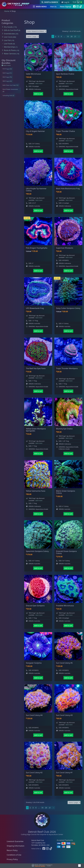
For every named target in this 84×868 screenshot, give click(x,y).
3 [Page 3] (59, 36)
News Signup (65, 7)
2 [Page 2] (56, 36)
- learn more (38, 83)
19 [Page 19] (68, 36)
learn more (6, 65)
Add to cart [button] (38, 94)
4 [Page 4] (61, 36)
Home (7, 11)
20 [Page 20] (72, 36)
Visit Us (53, 7)
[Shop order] (36, 31)
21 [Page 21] (75, 36)
